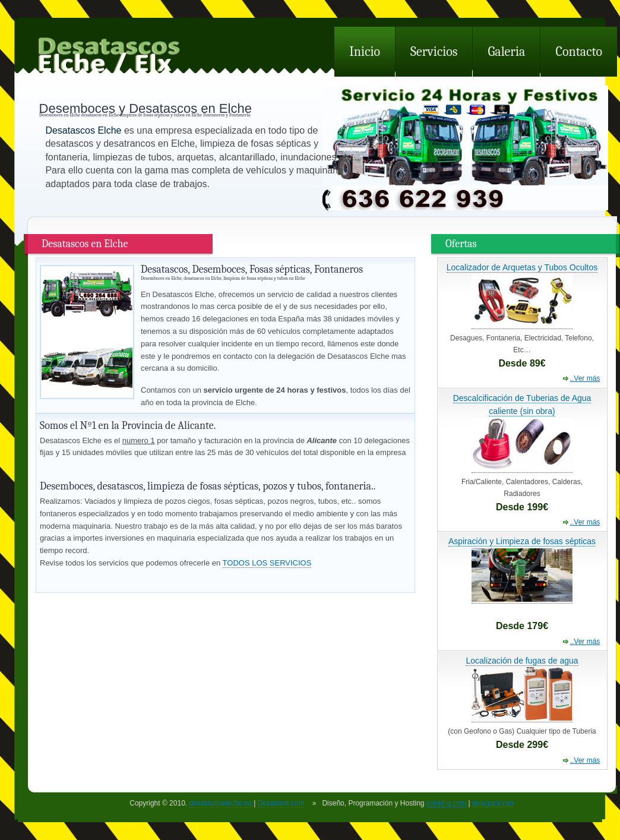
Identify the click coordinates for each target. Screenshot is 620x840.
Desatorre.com (281, 803)
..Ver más (585, 378)
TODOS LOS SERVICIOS (267, 563)
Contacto (579, 52)
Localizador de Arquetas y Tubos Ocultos (522, 267)
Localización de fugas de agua (522, 661)
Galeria (506, 52)
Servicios (434, 52)
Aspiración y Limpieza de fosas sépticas (522, 541)
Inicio (365, 52)
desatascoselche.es (220, 803)
